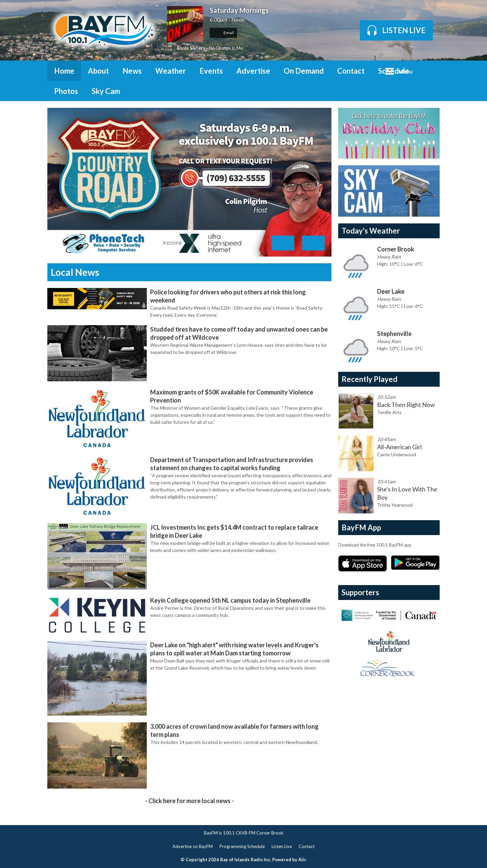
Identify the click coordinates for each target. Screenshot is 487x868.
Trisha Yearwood (395, 505)
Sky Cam (106, 91)
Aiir (302, 860)
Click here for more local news (190, 801)
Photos (66, 91)
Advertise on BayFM (193, 846)
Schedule (394, 71)
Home (64, 71)
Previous (283, 243)
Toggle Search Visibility (430, 71)
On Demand (304, 71)
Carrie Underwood (397, 454)
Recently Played (369, 379)
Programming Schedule (242, 846)
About (98, 71)
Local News (75, 272)
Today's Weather (371, 231)
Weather (171, 71)
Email (223, 33)
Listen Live (282, 846)
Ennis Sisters (191, 48)
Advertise (253, 71)
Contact (351, 71)
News (132, 71)
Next (313, 243)
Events (211, 71)
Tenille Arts (389, 412)
